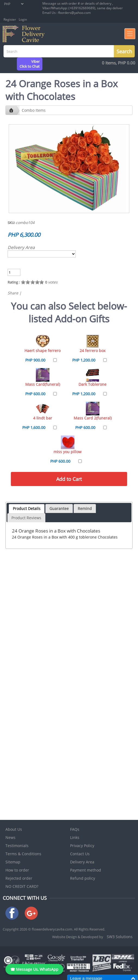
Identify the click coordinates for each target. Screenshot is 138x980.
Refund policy (83, 878)
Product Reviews (26, 518)
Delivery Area (21, 247)
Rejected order (19, 878)
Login (23, 19)
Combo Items (34, 110)
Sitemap (13, 862)
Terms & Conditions (23, 854)
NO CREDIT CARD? (22, 886)
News (10, 837)
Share (13, 293)
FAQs (75, 829)
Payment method (86, 870)
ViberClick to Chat (30, 64)
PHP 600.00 (35, 394)
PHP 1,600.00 (34, 427)
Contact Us (80, 854)
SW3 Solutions (120, 937)
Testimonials (17, 846)
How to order (17, 870)
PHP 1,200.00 (84, 360)
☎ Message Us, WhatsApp (34, 969)
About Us (14, 829)
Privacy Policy (82, 846)
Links (75, 837)
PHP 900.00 (35, 360)
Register (10, 19)
